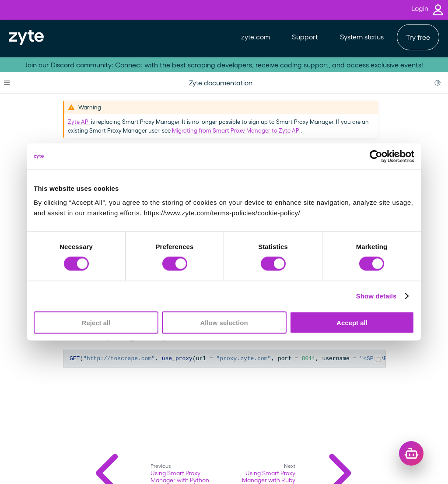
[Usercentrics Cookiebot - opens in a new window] (376, 157)
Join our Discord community (68, 65)
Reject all (96, 322)
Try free (418, 37)
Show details (376, 296)
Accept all (352, 322)
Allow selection (224, 322)
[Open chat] (411, 453)
